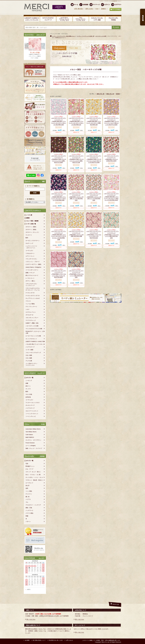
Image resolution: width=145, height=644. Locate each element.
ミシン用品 (29, 491)
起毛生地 (28, 397)
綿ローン (28, 386)
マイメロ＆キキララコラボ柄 (34, 329)
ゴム (27, 502)
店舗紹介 (103, 9)
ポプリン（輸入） (31, 281)
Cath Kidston (29, 435)
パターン (28, 521)
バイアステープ (30, 347)
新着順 (118, 94)
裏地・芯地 (29, 508)
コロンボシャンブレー (32, 318)
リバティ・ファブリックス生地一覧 (85, 36)
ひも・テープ (29, 469)
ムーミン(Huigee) (31, 446)
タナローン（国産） (31, 227)
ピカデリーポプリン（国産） (34, 264)
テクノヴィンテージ (31, 307)
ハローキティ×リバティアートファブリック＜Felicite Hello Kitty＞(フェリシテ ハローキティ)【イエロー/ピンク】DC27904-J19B (59, 235)
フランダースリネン (31, 259)
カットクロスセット (31, 339)
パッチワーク (29, 510)
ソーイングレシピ (31, 416)
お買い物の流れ (79, 9)
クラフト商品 (29, 513)
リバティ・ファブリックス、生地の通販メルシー (64, 36)
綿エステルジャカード (32, 275)
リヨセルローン (30, 253)
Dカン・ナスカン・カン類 (33, 475)
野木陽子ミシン (30, 466)
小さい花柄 (29, 358)
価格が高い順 (110, 94)
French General (30, 443)
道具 (27, 488)
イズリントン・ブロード (33, 262)
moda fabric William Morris (33, 429)
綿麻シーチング (30, 273)
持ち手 (28, 486)
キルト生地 (29, 394)
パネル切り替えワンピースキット (35, 344)
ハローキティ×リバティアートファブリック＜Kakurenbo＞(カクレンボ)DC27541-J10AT (111, 157)
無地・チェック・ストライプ (34, 448)
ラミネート (29, 235)
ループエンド (29, 483)
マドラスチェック (31, 320)
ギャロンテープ (30, 405)
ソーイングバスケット (32, 414)
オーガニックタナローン (33, 241)
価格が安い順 (100, 94)
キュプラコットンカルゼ (33, 298)
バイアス (28, 499)
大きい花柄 (29, 355)
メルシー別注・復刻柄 (32, 221)
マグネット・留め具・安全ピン (34, 480)
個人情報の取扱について (39, 640)
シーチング (29, 381)
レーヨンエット (30, 278)
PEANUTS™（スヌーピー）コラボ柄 (35, 332)
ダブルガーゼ (29, 315)
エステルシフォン (31, 312)
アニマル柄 (29, 361)
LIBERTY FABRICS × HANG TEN (35, 341)
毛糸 (27, 464)
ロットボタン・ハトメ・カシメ (34, 477)
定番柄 (28, 218)
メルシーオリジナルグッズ (33, 353)
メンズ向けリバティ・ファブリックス (32, 364)
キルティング (29, 243)
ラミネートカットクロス (33, 403)
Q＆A (97, 9)
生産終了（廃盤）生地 (32, 323)
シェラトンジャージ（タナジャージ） (31, 247)
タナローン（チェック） (33, 232)
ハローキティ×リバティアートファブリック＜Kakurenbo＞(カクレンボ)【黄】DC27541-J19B (76, 233)
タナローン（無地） (31, 229)
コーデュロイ (29, 251)
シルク (28, 309)
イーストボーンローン (32, 270)
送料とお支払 (89, 9)
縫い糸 (28, 497)
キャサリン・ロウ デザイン (33, 440)
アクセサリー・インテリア (33, 505)
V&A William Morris (31, 432)
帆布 (27, 238)
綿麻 (27, 383)
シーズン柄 (29, 215)
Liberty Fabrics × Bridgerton (33, 267)
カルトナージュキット (32, 411)
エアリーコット (30, 256)
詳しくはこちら (31, 619)
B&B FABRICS (30, 437)
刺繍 (27, 516)
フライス (28, 301)
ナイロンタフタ (30, 293)
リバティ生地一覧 (31, 224)
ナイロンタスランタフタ (33, 296)
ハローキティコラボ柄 (32, 326)
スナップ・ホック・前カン (33, 472)
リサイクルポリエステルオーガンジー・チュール (33, 289)
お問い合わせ (69, 640)
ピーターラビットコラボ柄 (33, 336)
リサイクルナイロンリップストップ (31, 285)
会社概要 (27, 640)
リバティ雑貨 (29, 350)
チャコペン (29, 494)
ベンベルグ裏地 (30, 304)
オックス (28, 389)
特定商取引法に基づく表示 (56, 640)
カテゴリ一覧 (30, 378)
